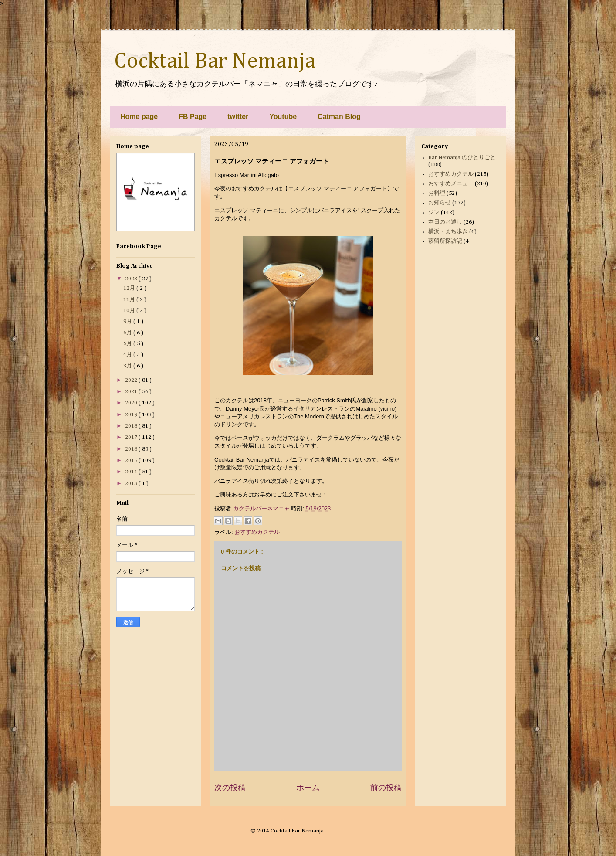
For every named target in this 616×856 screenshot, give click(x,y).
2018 (132, 426)
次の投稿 (230, 788)
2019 (132, 415)
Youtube (283, 117)
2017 (132, 437)
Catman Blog (339, 117)
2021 (132, 392)
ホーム (308, 788)
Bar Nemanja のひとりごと (462, 158)
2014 (132, 472)
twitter (238, 117)
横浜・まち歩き (448, 232)
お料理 (437, 193)
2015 (132, 460)
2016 (132, 449)
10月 (130, 311)
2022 (132, 380)
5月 (128, 344)
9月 (128, 321)
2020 (132, 403)
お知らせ (440, 203)
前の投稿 (386, 788)
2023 (132, 279)
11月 (130, 300)
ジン (434, 212)
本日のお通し (445, 222)
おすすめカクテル (257, 532)
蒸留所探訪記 (445, 241)
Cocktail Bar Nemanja (215, 61)
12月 (130, 288)
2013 (132, 484)
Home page (139, 117)
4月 (128, 355)
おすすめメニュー (451, 184)
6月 (128, 333)
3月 (128, 366)
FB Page (193, 117)
